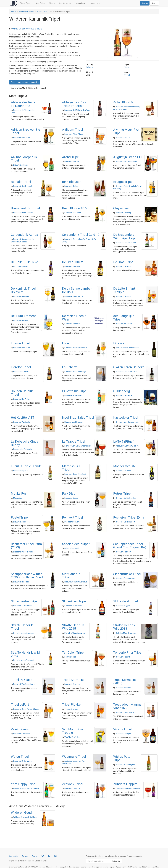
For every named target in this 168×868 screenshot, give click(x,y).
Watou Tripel (20, 757)
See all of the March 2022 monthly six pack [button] (29, 88)
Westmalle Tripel (74, 757)
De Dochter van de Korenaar (127, 348)
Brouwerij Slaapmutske (125, 578)
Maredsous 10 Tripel (72, 468)
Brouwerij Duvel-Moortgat (75, 474)
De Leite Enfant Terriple (124, 290)
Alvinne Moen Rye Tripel (126, 131)
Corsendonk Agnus (24, 235)
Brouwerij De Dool (72, 657)
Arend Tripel (71, 157)
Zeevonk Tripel (73, 784)
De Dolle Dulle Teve (24, 262)
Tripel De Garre (22, 680)
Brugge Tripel (123, 182)
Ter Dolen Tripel (73, 653)
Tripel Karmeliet (73, 680)
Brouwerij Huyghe (21, 320)
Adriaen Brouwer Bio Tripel (25, 131)
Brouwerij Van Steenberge (127, 161)
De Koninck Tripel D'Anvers (23, 290)
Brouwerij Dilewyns (123, 734)
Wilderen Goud (21, 813)
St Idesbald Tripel (126, 601)
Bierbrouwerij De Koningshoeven (78, 446)
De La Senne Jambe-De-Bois (77, 290)
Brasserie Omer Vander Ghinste (26, 709)
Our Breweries (65, 3)
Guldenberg (122, 391)
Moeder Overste (125, 466)
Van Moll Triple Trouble (73, 731)
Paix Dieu (69, 494)
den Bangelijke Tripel (124, 318)
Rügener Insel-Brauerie (74, 422)
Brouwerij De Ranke (124, 395)
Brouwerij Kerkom (72, 186)
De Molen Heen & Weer (74, 318)
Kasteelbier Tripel (126, 418)
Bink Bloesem (72, 182)
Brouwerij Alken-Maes (74, 134)
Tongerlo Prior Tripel (128, 653)
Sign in (154, 3)
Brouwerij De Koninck (22, 296)
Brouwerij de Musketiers (126, 712)
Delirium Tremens (24, 316)
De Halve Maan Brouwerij (24, 633)
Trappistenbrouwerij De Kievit (128, 788)
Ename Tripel (20, 343)
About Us (95, 3)
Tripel (127, 67)
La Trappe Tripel (74, 442)
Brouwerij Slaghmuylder (126, 765)
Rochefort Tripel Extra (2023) (26, 546)
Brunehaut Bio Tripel (25, 208)
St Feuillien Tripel (74, 601)
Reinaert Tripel (73, 517)
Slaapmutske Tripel (127, 574)
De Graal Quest (73, 262)
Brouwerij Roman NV (22, 138)
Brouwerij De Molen (72, 324)
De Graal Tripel (124, 262)
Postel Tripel (20, 517)
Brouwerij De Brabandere (126, 243)
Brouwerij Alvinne (123, 138)
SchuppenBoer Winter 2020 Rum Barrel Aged (27, 576)
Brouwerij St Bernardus (23, 606)
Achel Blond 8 (123, 102)
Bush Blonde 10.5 (74, 208)
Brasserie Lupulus (21, 471)
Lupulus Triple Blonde (26, 466)
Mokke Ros (19, 494)
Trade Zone (26, 3)
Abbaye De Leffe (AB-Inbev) (127, 446)
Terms (35, 856)
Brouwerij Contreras (22, 734)
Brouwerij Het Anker (22, 399)
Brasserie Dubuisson (73, 213)
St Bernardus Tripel (25, 601)
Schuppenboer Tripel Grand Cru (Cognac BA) (130, 546)
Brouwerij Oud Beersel (22, 186)
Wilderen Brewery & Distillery (27, 29)
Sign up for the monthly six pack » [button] (25, 82)
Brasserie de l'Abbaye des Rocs (77, 110)
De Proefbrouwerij (123, 213)
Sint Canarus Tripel (71, 576)
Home (14, 12)
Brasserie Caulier (71, 498)
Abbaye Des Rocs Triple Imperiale (74, 104)
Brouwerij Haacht (123, 657)
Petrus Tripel (122, 494)
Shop (52, 3)
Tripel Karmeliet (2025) (125, 681)
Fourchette (70, 367)
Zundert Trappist (125, 784)
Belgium (89, 67)
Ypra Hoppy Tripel (23, 784)
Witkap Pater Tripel (122, 758)
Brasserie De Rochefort (125, 522)
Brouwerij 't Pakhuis (124, 324)
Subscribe (116, 861)
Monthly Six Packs (27, 12)
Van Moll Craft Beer (73, 737)
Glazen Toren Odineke (129, 367)
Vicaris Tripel (122, 729)
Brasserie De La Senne (74, 296)
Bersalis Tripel (21, 182)
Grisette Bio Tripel (75, 391)
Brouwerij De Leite (123, 296)
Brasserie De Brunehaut (23, 213)
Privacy (25, 856)
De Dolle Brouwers (21, 266)
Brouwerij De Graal (72, 266)
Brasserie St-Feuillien (73, 395)
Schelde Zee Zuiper (76, 544)
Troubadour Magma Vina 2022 (127, 706)
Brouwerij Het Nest (123, 552)
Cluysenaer (121, 208)
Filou (65, 343)
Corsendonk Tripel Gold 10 (81, 235)
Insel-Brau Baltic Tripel (78, 418)
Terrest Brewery (71, 709)
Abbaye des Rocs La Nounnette (23, 104)
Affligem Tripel (73, 130)
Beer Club (40, 3)
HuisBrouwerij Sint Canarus (76, 582)
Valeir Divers (20, 729)
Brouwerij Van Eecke (22, 422)
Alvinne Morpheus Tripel (24, 159)
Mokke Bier (18, 498)
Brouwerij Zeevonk (72, 788)
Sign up (145, 3)
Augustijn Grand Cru (128, 157)
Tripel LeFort (20, 705)
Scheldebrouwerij (72, 548)
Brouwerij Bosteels (72, 684)
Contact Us (14, 856)
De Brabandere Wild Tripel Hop (124, 236)
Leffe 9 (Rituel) (124, 442)
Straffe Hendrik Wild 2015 (73, 627)
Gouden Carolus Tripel (22, 393)
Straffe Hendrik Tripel (22, 627)
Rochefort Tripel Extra (129, 517)
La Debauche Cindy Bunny (24, 443)
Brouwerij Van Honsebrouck (76, 348)
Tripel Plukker (72, 705)
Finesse (119, 343)
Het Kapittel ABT (23, 418)
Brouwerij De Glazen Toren (127, 372)
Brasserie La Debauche (23, 449)
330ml (127, 75)
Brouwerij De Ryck (72, 161)
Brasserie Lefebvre (21, 372)
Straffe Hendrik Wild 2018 (124, 627)
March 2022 (42, 12)
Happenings (81, 3)
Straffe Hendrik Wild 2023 (25, 654)
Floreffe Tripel (21, 367)
